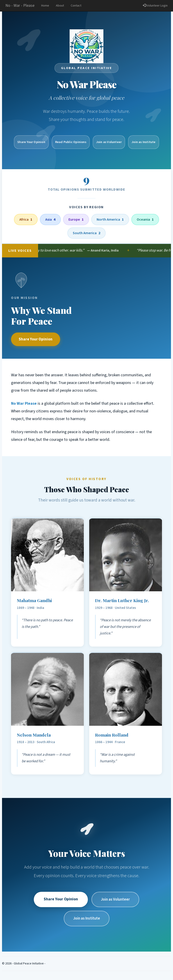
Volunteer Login (155, 6)
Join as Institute (143, 142)
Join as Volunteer (109, 142)
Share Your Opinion (36, 339)
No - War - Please (20, 6)
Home (45, 6)
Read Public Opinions (71, 142)
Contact (76, 6)
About (60, 6)
